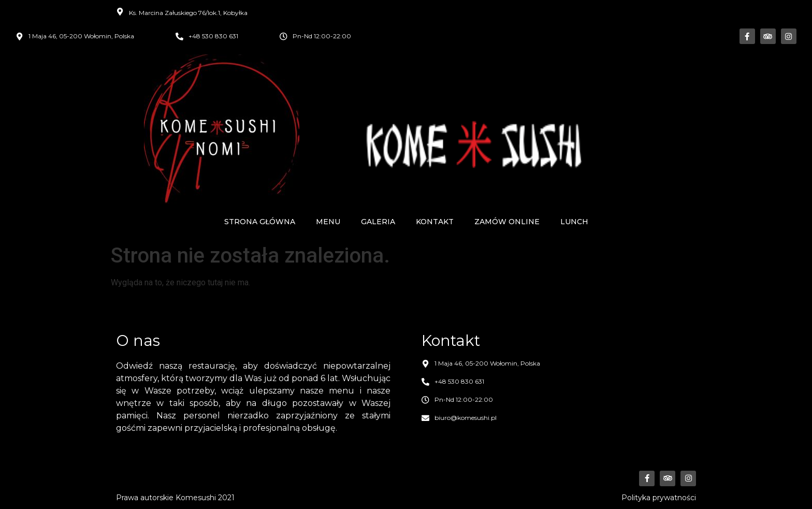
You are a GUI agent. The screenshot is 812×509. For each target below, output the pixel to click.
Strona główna (260, 222)
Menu (328, 222)
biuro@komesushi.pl (466, 418)
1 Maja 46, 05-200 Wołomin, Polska (81, 36)
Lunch (574, 222)
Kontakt (435, 222)
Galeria (378, 222)
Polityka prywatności (659, 498)
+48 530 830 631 (213, 36)
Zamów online (507, 222)
